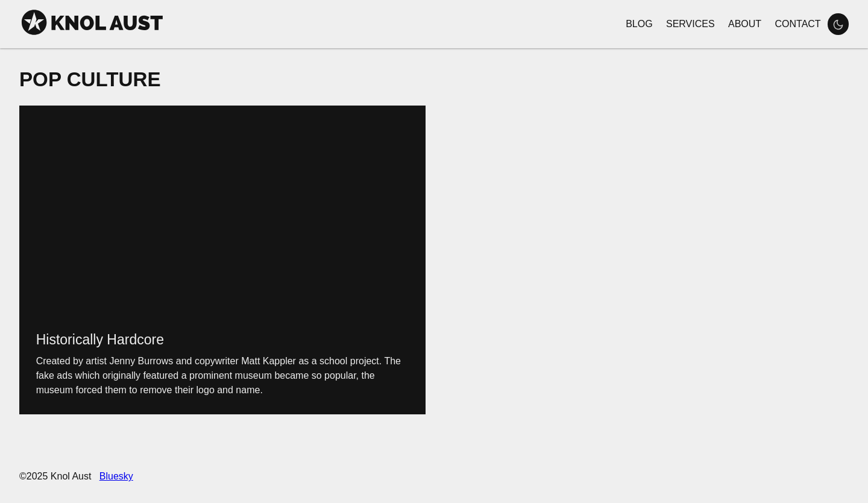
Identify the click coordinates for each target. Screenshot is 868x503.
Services (690, 24)
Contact (797, 24)
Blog (639, 24)
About (745, 24)
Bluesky (116, 476)
